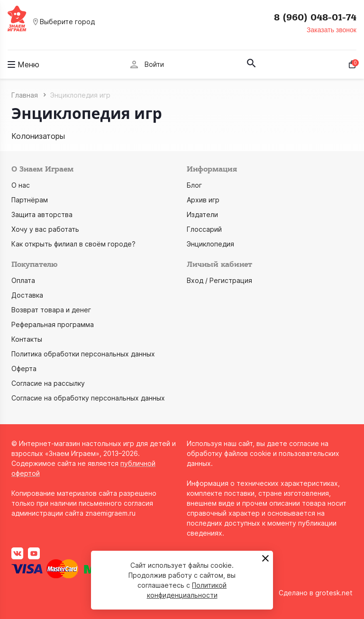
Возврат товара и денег (51, 310)
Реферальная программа (53, 324)
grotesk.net (334, 593)
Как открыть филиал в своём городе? (73, 244)
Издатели (202, 214)
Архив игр (203, 200)
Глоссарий (204, 229)
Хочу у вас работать (45, 229)
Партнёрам (30, 200)
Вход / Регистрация (219, 280)
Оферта (24, 369)
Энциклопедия (210, 244)
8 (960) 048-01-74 (315, 18)
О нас (21, 185)
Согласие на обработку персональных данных (88, 398)
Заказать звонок (332, 30)
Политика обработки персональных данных (83, 354)
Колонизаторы (38, 136)
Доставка (27, 295)
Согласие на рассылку (48, 383)
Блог (194, 185)
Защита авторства (42, 214)
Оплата (23, 280)
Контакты (27, 339)
